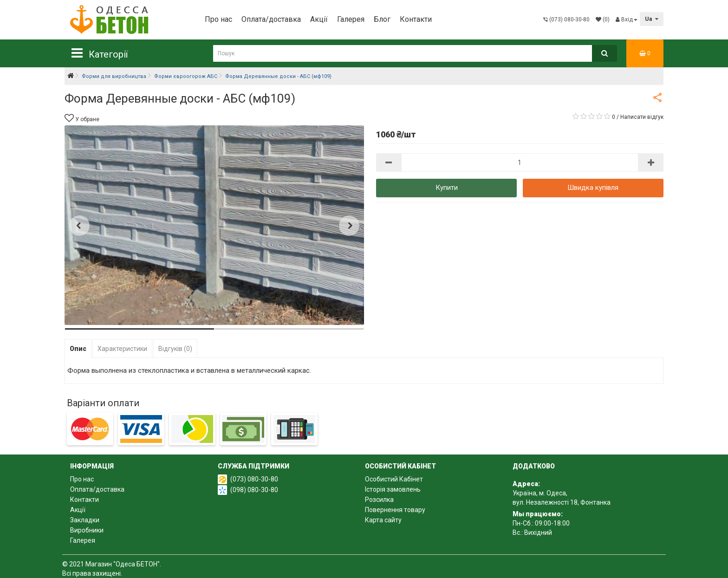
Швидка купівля (593, 188)
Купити (447, 188)
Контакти (416, 19)
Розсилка (379, 500)
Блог (382, 19)
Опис (78, 349)
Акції (319, 19)
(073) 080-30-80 (254, 479)
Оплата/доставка (271, 19)
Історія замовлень (393, 489)
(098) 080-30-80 (254, 490)
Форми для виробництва (114, 76)
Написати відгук (642, 117)
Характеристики (122, 349)
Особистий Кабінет (394, 479)
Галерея (351, 19)
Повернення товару (395, 510)
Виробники (87, 530)
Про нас (218, 19)
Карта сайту (383, 520)
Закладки (85, 520)
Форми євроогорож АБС (186, 76)
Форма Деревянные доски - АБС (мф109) (278, 76)
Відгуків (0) (175, 349)
